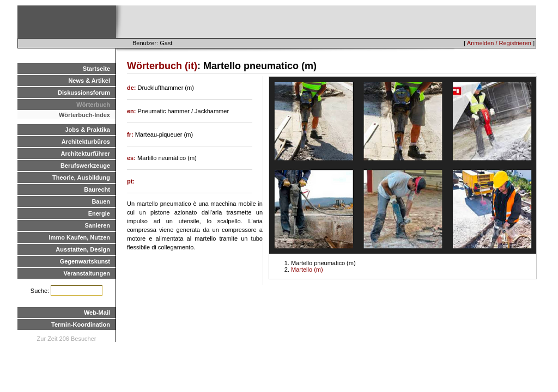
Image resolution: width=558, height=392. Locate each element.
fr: (131, 134)
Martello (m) (307, 269)
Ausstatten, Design (83, 249)
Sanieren (98, 225)
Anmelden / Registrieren (499, 43)
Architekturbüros (86, 142)
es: (132, 158)
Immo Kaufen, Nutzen (80, 237)
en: (132, 111)
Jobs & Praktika (87, 130)
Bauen (101, 201)
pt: (131, 181)
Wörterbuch (93, 105)
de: (132, 88)
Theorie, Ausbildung (81, 177)
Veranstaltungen (87, 273)
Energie (99, 213)
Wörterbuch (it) (162, 66)
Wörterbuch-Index (84, 115)
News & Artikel (89, 81)
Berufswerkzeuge (85, 166)
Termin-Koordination (81, 324)
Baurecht (97, 189)
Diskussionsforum (84, 93)
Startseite (96, 69)
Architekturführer (86, 154)
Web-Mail (97, 313)
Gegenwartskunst (85, 261)
